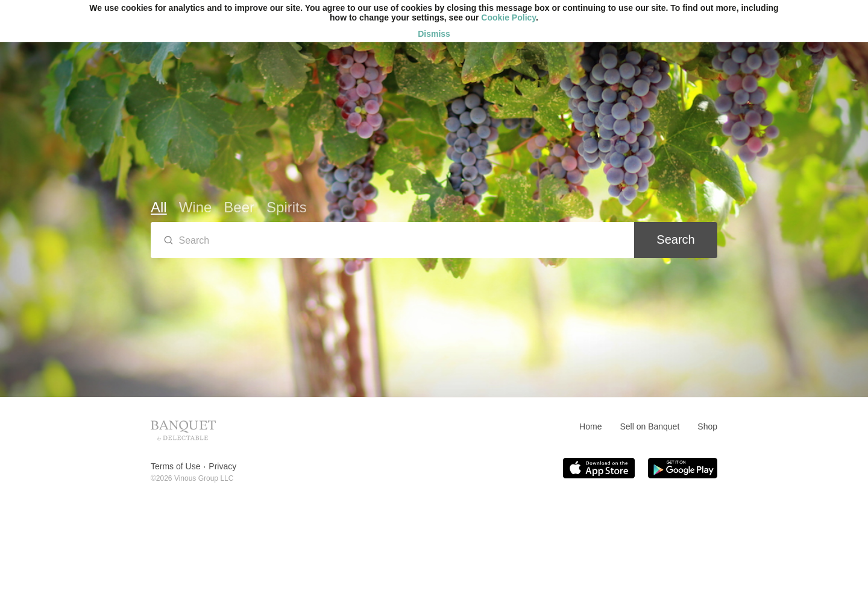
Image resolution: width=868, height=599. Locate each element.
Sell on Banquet (649, 426)
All (159, 207)
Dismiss (434, 34)
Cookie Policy (508, 17)
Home (590, 426)
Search (675, 239)
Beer (239, 207)
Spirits (287, 207)
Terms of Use (175, 466)
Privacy (222, 466)
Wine (196, 207)
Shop (707, 426)
